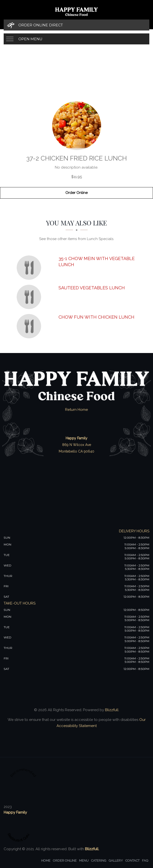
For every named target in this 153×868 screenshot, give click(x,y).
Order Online (76, 193)
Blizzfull (112, 710)
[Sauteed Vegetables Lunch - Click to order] (30, 297)
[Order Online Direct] (76, 25)
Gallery (116, 861)
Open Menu (30, 39)
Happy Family (15, 812)
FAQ (145, 861)
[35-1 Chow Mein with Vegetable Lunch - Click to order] (30, 268)
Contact (132, 861)
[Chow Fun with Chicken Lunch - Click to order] (30, 326)
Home (46, 861)
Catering (99, 861)
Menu (84, 861)
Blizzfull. (92, 849)
